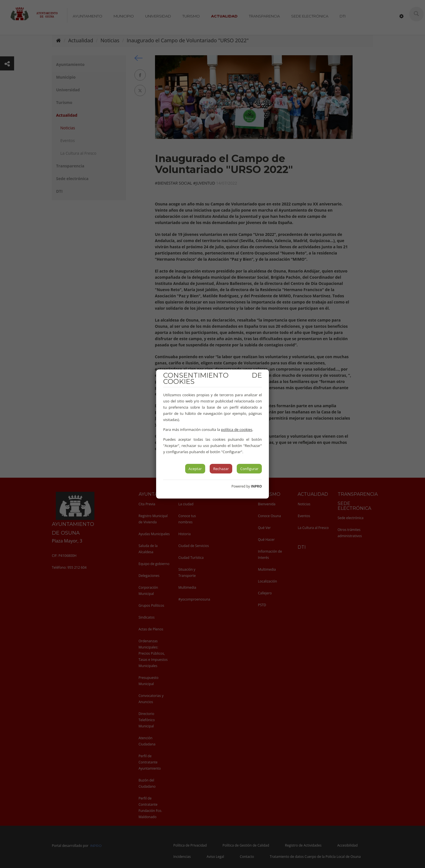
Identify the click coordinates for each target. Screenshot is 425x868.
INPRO (256, 486)
